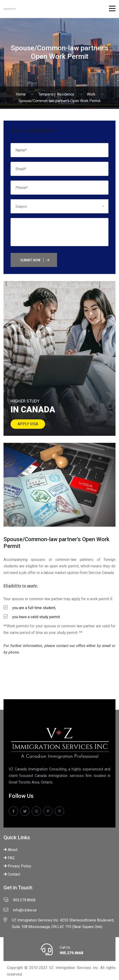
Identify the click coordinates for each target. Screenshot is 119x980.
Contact (12, 874)
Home (21, 94)
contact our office (71, 646)
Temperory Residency (56, 94)
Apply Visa (28, 424)
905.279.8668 (71, 953)
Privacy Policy (17, 866)
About (10, 850)
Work (91, 94)
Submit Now (30, 260)
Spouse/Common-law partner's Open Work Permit (59, 101)
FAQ (9, 858)
